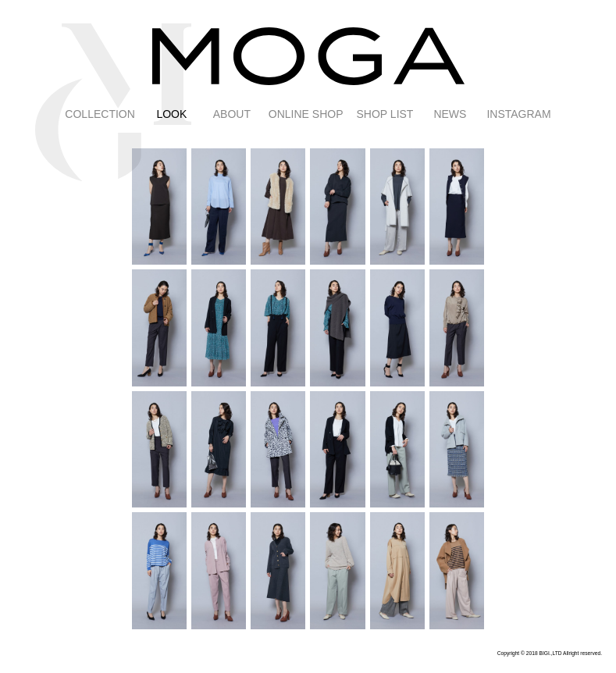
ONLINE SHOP (306, 114)
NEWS (450, 114)
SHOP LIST (385, 114)
